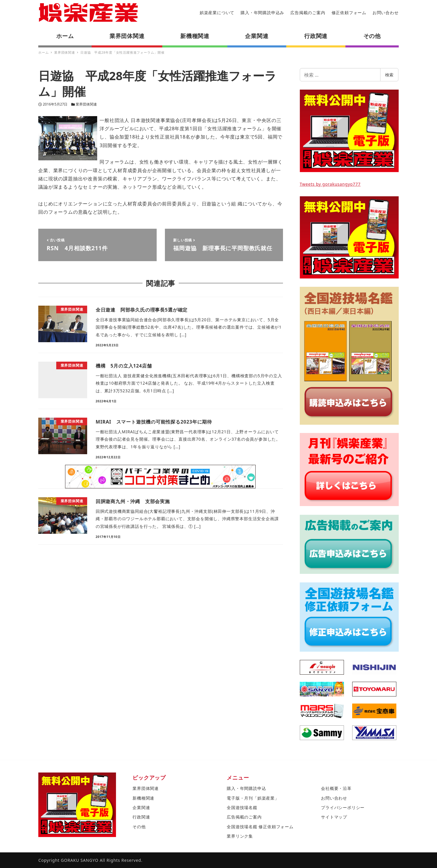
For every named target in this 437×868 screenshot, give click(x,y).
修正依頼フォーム (349, 13)
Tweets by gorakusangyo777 (330, 184)
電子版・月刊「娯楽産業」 (253, 798)
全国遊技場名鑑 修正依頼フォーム (260, 827)
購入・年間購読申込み (262, 13)
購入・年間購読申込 (246, 788)
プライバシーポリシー (343, 807)
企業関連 (141, 807)
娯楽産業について (217, 13)
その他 (139, 827)
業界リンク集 (240, 836)
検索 (389, 75)
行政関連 (141, 817)
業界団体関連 (86, 104)
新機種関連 (143, 798)
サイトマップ (334, 817)
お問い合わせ (386, 13)
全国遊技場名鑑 (242, 807)
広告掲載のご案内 (308, 13)
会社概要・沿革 (336, 788)
